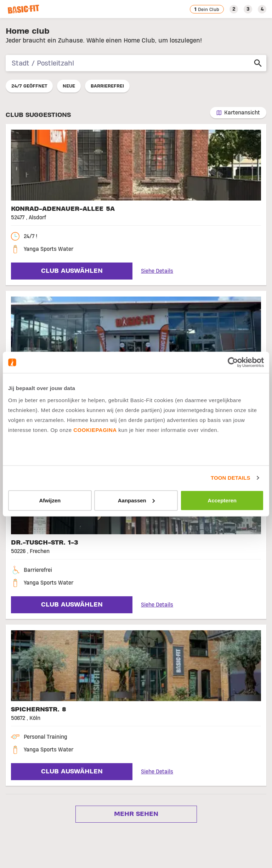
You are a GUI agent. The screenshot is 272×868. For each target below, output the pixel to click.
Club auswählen (71, 271)
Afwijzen (50, 500)
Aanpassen (136, 500)
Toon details (230, 478)
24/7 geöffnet (29, 86)
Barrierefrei (107, 86)
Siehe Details (157, 271)
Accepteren (222, 500)
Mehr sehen (135, 814)
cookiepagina (95, 430)
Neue (69, 86)
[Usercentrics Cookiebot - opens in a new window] (233, 362)
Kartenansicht (242, 113)
